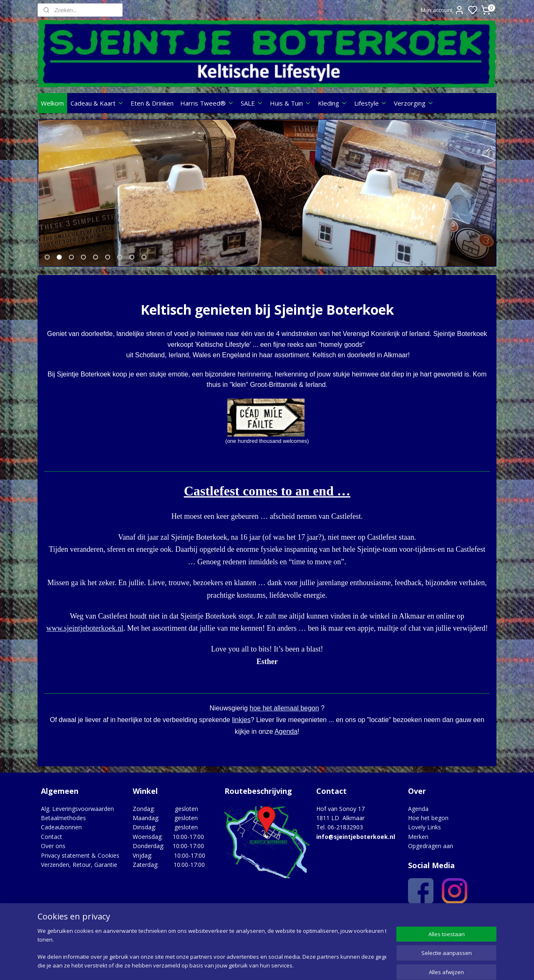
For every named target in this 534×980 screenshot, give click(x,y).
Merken (418, 842)
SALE (252, 103)
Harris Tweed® (207, 103)
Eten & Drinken (152, 103)
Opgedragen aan (431, 851)
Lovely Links (424, 832)
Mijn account (443, 10)
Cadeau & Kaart (97, 103)
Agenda (286, 737)
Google (478, 923)
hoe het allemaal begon (284, 714)
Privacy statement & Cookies (80, 861)
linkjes (241, 725)
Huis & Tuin (291, 103)
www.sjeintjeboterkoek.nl (85, 634)
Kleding (333, 103)
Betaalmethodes (63, 823)
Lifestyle (371, 103)
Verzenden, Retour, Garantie (79, 870)
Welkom (52, 103)
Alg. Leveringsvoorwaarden (77, 814)
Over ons (53, 851)
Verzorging (414, 103)
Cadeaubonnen (61, 832)
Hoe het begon (428, 823)
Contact (52, 842)
